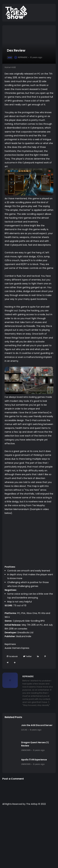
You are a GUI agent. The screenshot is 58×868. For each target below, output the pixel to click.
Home (7, 67)
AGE (10, 57)
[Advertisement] (29, 838)
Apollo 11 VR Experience (34, 760)
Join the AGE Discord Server (37, 725)
